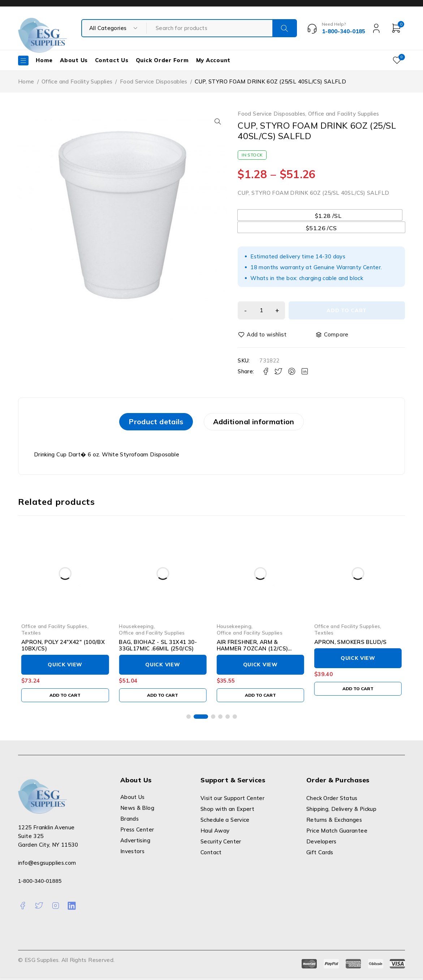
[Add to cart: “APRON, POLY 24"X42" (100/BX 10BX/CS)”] (65, 698)
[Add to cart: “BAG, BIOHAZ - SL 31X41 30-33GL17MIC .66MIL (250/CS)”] (163, 698)
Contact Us (112, 60)
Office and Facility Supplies (77, 81)
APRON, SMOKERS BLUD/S (351, 645)
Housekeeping (136, 629)
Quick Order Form (162, 60)
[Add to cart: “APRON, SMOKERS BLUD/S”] (358, 692)
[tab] (149, 423)
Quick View (65, 668)
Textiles (31, 635)
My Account (213, 60)
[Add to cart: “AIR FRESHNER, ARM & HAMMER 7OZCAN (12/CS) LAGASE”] (260, 698)
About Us (74, 60)
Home (44, 60)
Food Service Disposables (154, 81)
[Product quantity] (263, 310)
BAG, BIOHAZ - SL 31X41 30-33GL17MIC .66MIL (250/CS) (158, 648)
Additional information (261, 423)
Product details (149, 423)
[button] (216, 121)
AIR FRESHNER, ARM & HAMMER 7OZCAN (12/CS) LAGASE (252, 652)
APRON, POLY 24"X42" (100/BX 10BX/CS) (63, 648)
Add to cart (348, 310)
